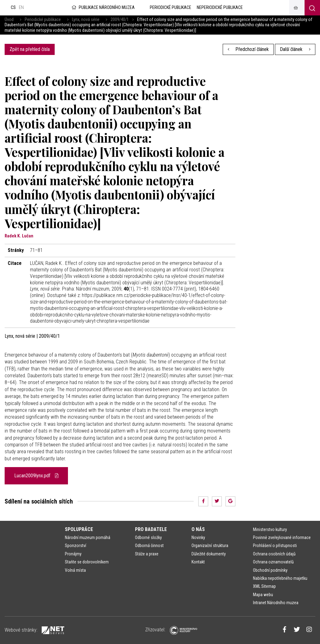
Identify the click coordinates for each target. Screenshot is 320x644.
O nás (198, 529)
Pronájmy (73, 554)
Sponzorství (76, 546)
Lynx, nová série (86, 20)
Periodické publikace (43, 20)
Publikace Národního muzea (103, 8)
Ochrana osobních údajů (274, 554)
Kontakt (198, 562)
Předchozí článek (248, 49)
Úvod (9, 20)
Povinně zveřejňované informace (282, 537)
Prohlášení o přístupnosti (275, 546)
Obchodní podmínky (270, 570)
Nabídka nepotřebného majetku (280, 578)
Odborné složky (148, 537)
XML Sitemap (264, 586)
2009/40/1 (120, 20)
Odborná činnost (149, 546)
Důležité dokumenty (209, 554)
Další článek (295, 49)
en (21, 8)
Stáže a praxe (147, 554)
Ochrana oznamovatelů (273, 562)
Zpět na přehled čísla (30, 49)
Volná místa (75, 570)
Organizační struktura (210, 546)
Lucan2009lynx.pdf (36, 476)
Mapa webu (263, 595)
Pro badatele (151, 529)
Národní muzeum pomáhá (88, 537)
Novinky (198, 537)
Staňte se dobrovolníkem (87, 562)
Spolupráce (79, 529)
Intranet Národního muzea (276, 603)
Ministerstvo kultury (270, 529)
